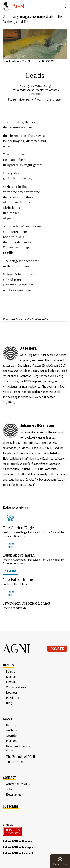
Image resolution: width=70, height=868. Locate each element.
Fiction (11, 682)
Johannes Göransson (15, 536)
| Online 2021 (40, 319)
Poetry (25, 85)
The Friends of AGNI (20, 757)
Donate (57, 649)
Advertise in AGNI (19, 784)
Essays (11, 677)
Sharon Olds (21, 608)
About (8, 719)
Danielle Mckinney (12, 61)
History (11, 725)
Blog (9, 703)
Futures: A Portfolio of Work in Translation (35, 99)
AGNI (17, 649)
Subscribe (11, 806)
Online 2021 (10, 518)
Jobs (9, 789)
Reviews (12, 692)
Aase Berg (43, 85)
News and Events (18, 746)
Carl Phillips (20, 584)
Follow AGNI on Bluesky (17, 841)
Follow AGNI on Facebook (18, 853)
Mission (11, 741)
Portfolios (13, 698)
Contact (10, 778)
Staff (9, 751)
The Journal (15, 762)
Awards (11, 736)
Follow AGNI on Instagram (19, 847)
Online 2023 (10, 593)
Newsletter (14, 794)
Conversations (16, 687)
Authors (12, 730)
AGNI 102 (10, 571)
